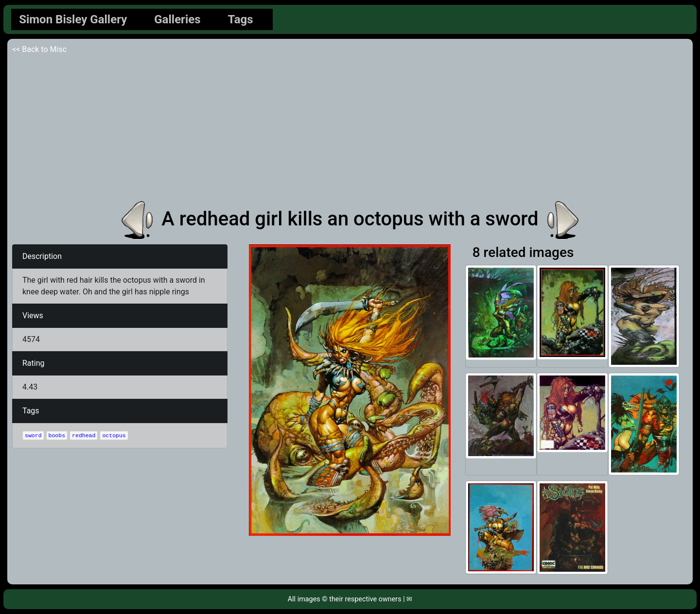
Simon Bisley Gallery (73, 19)
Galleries (177, 19)
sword (33, 435)
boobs (57, 435)
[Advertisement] (350, 128)
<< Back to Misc (39, 49)
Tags (241, 19)
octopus (114, 435)
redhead (84, 435)
